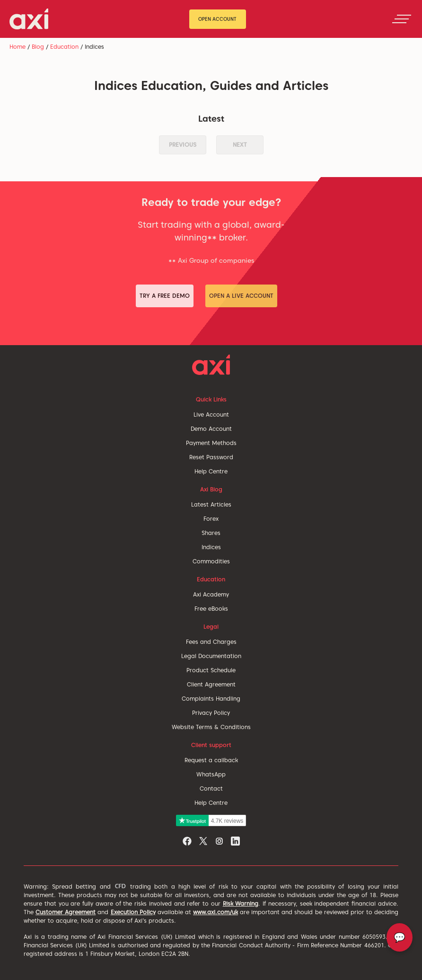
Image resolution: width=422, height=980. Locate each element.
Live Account (211, 414)
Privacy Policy (211, 713)
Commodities (211, 561)
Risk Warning (241, 904)
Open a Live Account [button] (241, 296)
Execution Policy (133, 912)
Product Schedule (211, 670)
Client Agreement (211, 684)
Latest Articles (211, 504)
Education (64, 47)
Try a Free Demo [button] (165, 296)
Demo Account (211, 429)
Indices (211, 547)
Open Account (217, 19)
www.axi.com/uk (215, 912)
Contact (211, 788)
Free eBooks (211, 609)
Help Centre (211, 471)
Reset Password (211, 457)
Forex (211, 519)
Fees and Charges (211, 642)
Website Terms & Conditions (211, 727)
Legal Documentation (211, 656)
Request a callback (211, 760)
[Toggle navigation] (402, 19)
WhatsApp (211, 774)
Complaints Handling (211, 699)
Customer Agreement (66, 912)
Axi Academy (211, 594)
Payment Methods (211, 443)
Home (18, 47)
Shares (211, 533)
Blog (38, 47)
